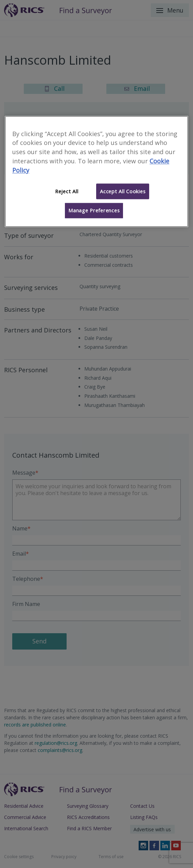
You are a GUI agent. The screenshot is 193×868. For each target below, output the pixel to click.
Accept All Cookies (123, 191)
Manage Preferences (94, 211)
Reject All (67, 191)
